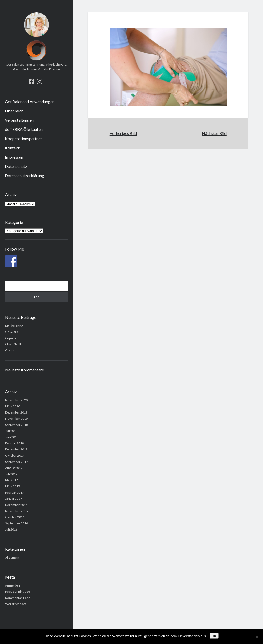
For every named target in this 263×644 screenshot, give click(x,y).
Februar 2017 (15, 492)
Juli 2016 (11, 529)
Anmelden (12, 585)
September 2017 (17, 462)
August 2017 (14, 468)
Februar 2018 (15, 443)
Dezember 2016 (16, 505)
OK (214, 636)
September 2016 (17, 523)
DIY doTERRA (14, 326)
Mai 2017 (12, 480)
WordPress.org (16, 604)
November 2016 (16, 511)
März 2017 (13, 486)
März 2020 (13, 406)
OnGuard (12, 332)
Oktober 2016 (15, 517)
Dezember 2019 (16, 412)
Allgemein (12, 557)
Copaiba (11, 338)
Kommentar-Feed (18, 598)
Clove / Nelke (14, 344)
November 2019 (16, 419)
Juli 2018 (11, 431)
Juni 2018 (12, 437)
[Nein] (257, 637)
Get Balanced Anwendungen (30, 102)
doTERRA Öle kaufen (24, 129)
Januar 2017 (14, 499)
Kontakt (12, 148)
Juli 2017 (11, 474)
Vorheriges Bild (123, 133)
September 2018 (17, 425)
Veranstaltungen (19, 120)
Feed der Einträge (17, 592)
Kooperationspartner (24, 138)
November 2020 (16, 400)
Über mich (14, 111)
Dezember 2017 (16, 449)
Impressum (15, 157)
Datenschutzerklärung (25, 175)
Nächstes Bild (214, 133)
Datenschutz (16, 166)
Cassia (10, 350)
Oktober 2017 (15, 455)
